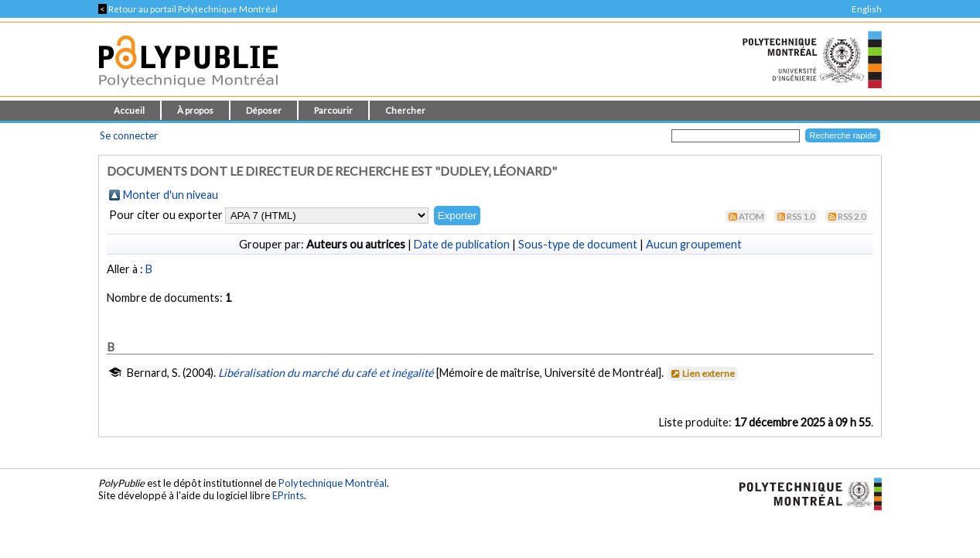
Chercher (405, 110)
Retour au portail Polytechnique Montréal (188, 9)
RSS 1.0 (801, 216)
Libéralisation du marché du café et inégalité (326, 373)
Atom (751, 216)
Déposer (264, 110)
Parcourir (333, 110)
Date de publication (462, 244)
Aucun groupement (694, 244)
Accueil (129, 110)
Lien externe (702, 373)
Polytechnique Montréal (333, 483)
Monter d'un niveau (171, 195)
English (867, 9)
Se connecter (129, 135)
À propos (195, 110)
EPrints (288, 495)
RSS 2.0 (852, 216)
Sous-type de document (578, 244)
